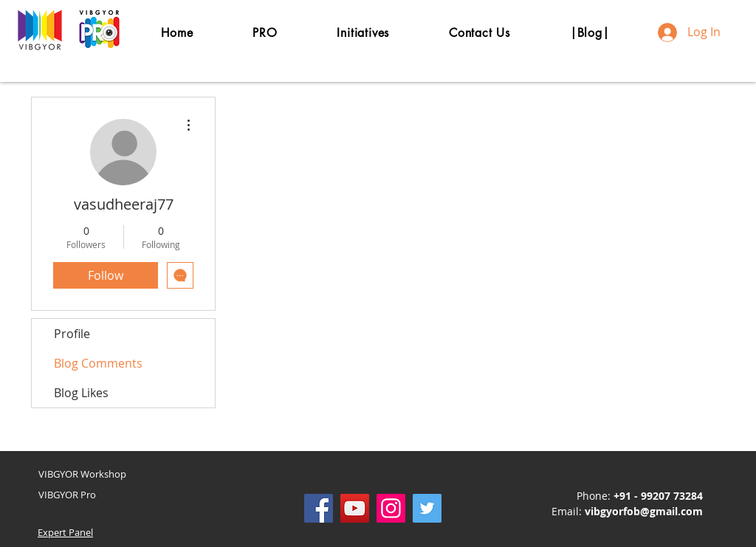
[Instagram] (391, 508)
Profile (72, 334)
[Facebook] (319, 508)
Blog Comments (98, 363)
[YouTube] (355, 508)
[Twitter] (427, 508)
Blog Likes (81, 393)
